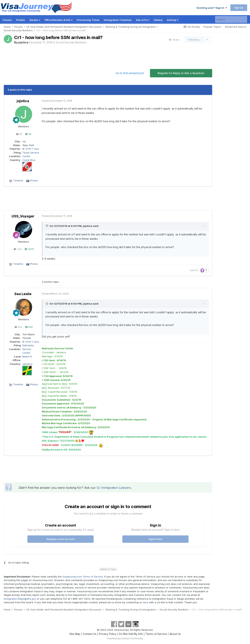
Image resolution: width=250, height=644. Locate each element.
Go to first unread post (130, 73)
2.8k (18, 249)
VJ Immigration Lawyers (114, 488)
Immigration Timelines (118, 20)
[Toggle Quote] (47, 226)
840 (18, 327)
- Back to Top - (108, 569)
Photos (34, 180)
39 (28, 134)
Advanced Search (236, 27)
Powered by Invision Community (125, 638)
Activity (173, 20)
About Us (175, 634)
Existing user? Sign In (212, 8)
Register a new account (61, 539)
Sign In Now (155, 539)
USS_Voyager (23, 216)
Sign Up (239, 8)
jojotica (23, 42)
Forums (7, 20)
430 (29, 327)
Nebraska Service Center (28, 349)
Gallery (158, 20)
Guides (35, 20)
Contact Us (90, 634)
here (146, 602)
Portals (21, 20)
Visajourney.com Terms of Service (83, 577)
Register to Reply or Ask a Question (181, 73)
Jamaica (27, 364)
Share (174, 40)
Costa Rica (29, 160)
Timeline (18, 180)
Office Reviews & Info (58, 20)
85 (19, 134)
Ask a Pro (143, 20)
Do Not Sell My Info (131, 634)
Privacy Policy (108, 634)
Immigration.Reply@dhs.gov (20, 599)
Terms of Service (156, 634)
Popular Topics (212, 27)
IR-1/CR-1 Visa (31, 149)
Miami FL (27, 356)
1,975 (29, 249)
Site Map (75, 634)
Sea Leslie (23, 294)
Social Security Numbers (71, 42)
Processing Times (88, 20)
